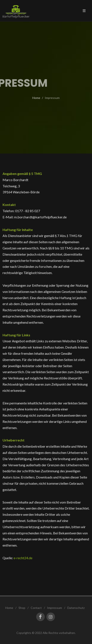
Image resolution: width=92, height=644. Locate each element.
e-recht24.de (23, 558)
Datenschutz (76, 608)
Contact (36, 608)
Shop (22, 608)
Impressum (55, 608)
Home (36, 98)
